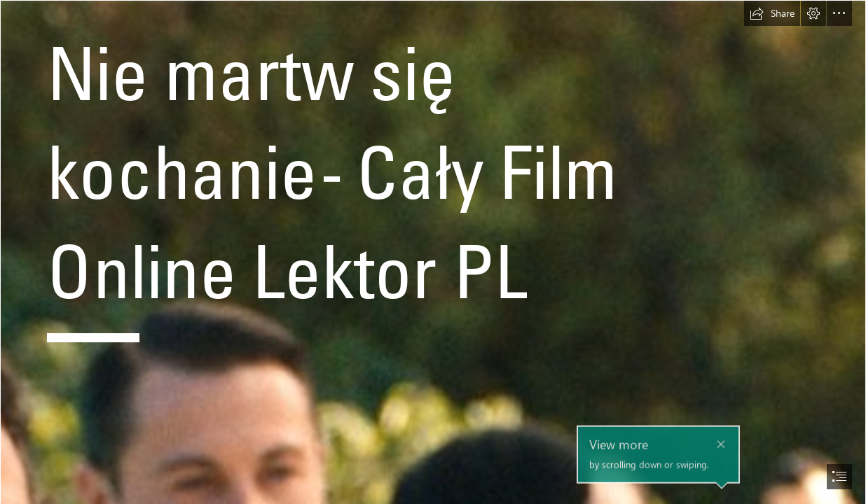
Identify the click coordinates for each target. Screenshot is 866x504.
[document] (433, 252)
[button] (772, 13)
